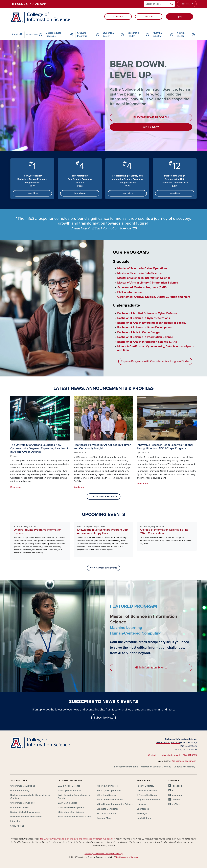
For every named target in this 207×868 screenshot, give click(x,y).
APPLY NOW (151, 127)
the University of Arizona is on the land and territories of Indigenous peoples (77, 839)
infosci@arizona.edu (171, 755)
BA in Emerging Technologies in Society (74, 797)
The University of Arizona (126, 857)
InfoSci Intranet (145, 818)
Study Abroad (17, 826)
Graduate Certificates (108, 809)
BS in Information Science (71, 812)
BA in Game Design (68, 803)
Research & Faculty (133, 35)
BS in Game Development (71, 807)
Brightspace (143, 809)
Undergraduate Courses (22, 803)
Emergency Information (126, 767)
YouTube (176, 804)
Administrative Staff (147, 790)
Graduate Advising (20, 790)
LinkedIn (176, 800)
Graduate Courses (19, 807)
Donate (149, 17)
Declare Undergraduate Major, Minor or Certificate (30, 797)
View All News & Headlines (104, 497)
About (15, 35)
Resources (186, 4)
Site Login (142, 813)
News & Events (181, 35)
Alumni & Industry (157, 35)
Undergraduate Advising (23, 786)
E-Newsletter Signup (147, 795)
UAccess (141, 804)
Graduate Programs (82, 35)
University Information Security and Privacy (103, 854)
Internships (16, 821)
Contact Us (154, 755)
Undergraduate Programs (54, 35)
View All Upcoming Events (103, 568)
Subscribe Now (103, 718)
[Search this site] (156, 4)
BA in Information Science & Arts (74, 817)
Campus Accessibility (184, 767)
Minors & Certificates (107, 786)
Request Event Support (148, 800)
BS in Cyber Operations (70, 790)
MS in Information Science (151, 668)
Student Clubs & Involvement (25, 812)
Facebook (177, 786)
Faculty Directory (145, 786)
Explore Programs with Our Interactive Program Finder (155, 361)
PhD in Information (106, 813)
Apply (180, 17)
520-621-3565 (190, 755)
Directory (118, 17)
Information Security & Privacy (156, 767)
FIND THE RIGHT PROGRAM (151, 118)
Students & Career (108, 35)
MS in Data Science (107, 795)
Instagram (177, 795)
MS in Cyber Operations (109, 790)
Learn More (32, 193)
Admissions (32, 35)
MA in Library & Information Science (115, 804)
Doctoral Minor (104, 818)
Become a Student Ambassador (26, 817)
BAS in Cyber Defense (69, 786)
